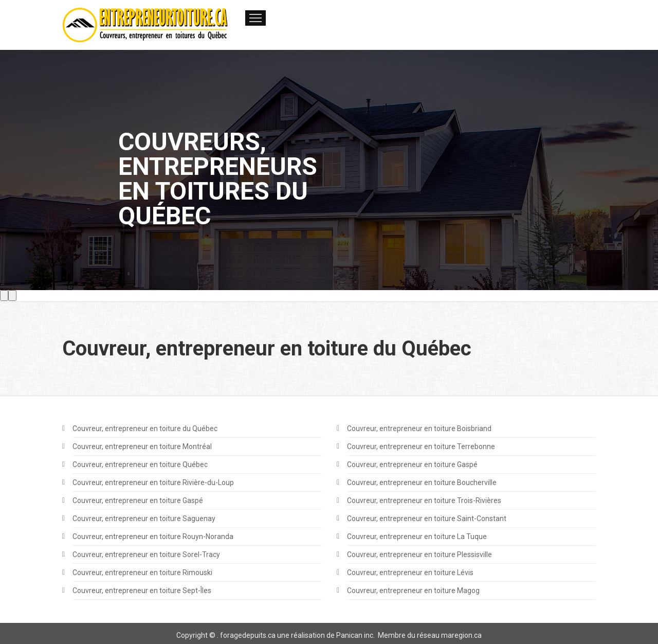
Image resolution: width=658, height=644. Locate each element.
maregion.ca (461, 635)
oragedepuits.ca (249, 635)
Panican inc (355, 635)
